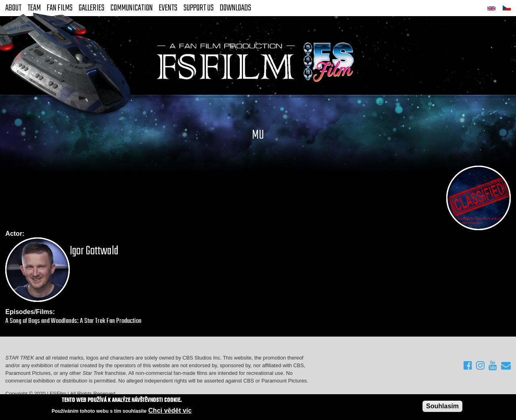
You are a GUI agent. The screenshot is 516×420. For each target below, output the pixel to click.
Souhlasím (442, 406)
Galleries (92, 8)
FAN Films (60, 8)
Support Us (199, 8)
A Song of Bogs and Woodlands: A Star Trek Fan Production (73, 321)
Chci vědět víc (170, 411)
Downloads (235, 8)
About (13, 8)
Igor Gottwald (94, 251)
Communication (132, 8)
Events (168, 8)
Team (34, 8)
